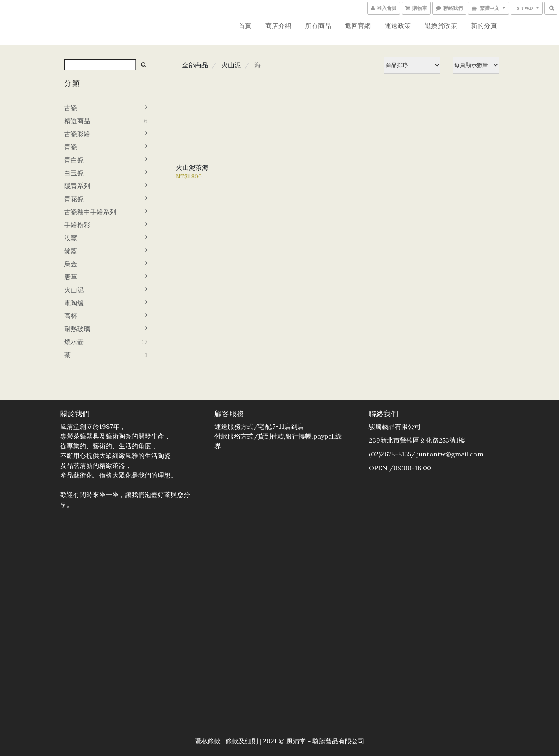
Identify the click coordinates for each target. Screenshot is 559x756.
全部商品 (195, 65)
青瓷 (71, 147)
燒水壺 (74, 342)
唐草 (71, 277)
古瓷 (71, 108)
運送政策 (398, 26)
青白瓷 (74, 160)
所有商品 (318, 26)
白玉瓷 (74, 173)
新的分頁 (484, 26)
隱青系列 (77, 186)
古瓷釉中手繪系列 (90, 212)
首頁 (245, 26)
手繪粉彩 (77, 225)
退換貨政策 (441, 26)
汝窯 (71, 238)
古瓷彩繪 (77, 134)
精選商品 (77, 121)
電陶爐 (74, 303)
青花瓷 (74, 199)
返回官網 (358, 26)
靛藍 (71, 251)
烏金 (71, 264)
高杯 (71, 316)
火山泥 (74, 290)
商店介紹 (278, 26)
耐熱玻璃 (77, 329)
